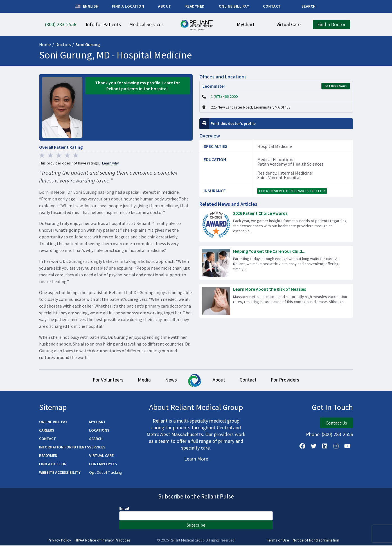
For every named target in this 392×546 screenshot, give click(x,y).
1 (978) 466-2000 (224, 96)
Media (140, 380)
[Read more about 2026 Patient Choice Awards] (276, 225)
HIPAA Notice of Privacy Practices (103, 541)
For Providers (291, 380)
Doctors (63, 44)
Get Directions (336, 86)
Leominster (214, 86)
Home (45, 44)
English (87, 6)
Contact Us (336, 423)
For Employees (103, 464)
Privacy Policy (59, 541)
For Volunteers (102, 380)
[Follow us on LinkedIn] (325, 447)
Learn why (111, 163)
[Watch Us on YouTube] (347, 447)
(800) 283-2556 (337, 435)
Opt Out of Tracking (106, 473)
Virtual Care (101, 456)
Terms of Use (278, 541)
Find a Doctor (53, 464)
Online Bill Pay (53, 422)
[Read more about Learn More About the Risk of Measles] (276, 301)
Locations (99, 431)
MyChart (97, 422)
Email (124, 509)
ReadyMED (48, 456)
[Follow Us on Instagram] (336, 447)
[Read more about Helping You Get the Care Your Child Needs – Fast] (276, 263)
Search (96, 439)
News (170, 380)
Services (97, 448)
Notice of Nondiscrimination (316, 541)
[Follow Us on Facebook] (302, 447)
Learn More (196, 459)
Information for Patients (64, 448)
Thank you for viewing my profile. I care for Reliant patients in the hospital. (138, 86)
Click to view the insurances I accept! (292, 191)
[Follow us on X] (314, 447)
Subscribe (196, 525)
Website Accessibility (60, 473)
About (220, 380)
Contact (252, 380)
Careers (47, 431)
